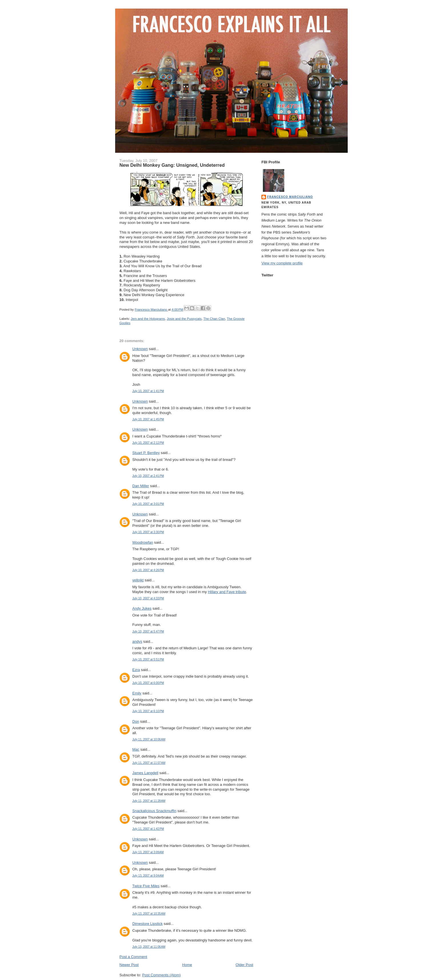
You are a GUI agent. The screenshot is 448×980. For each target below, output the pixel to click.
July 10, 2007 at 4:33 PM (148, 598)
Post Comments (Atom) (162, 975)
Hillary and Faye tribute (227, 592)
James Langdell (145, 773)
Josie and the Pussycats (184, 319)
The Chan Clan (214, 319)
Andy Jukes (142, 608)
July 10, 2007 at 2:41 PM (148, 476)
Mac (136, 749)
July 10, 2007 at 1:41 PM (148, 391)
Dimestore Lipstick (147, 924)
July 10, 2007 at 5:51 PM (148, 659)
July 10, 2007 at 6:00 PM (148, 683)
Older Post (244, 965)
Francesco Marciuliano (290, 197)
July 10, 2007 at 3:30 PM (148, 532)
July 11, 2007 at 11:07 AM (149, 763)
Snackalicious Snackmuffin (154, 811)
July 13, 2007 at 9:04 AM (148, 876)
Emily (137, 693)
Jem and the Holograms (148, 319)
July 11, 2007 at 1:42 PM (148, 829)
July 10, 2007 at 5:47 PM (148, 631)
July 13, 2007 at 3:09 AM (148, 852)
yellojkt (138, 580)
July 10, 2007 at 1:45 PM (148, 419)
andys (137, 641)
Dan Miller (141, 486)
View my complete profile (282, 263)
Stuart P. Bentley (146, 453)
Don (136, 721)
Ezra (136, 670)
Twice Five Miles (146, 886)
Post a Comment (133, 957)
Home (187, 965)
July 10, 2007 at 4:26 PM (148, 570)
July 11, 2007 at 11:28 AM (149, 801)
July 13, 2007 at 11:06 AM (149, 947)
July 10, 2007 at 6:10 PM (148, 711)
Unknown (140, 349)
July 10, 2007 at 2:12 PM (148, 443)
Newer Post (129, 965)
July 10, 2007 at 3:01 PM (148, 504)
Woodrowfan (143, 542)
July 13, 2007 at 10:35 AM (149, 914)
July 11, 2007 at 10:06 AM (149, 739)
